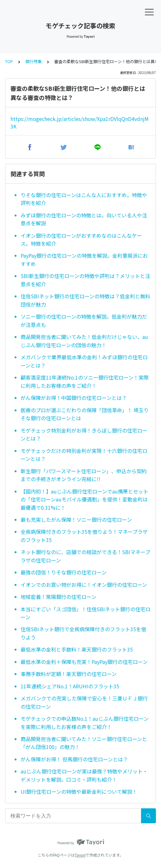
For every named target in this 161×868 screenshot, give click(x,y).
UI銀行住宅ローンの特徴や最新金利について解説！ (79, 792)
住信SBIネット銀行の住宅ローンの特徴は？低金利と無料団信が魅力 (85, 300)
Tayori (80, 855)
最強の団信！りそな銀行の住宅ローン (64, 572)
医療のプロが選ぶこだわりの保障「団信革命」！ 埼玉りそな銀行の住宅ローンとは (85, 414)
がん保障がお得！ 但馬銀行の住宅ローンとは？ (74, 759)
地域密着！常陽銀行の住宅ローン (58, 597)
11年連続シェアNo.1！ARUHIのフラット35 (70, 686)
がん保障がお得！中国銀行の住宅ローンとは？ (74, 398)
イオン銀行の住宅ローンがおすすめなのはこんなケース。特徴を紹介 (81, 240)
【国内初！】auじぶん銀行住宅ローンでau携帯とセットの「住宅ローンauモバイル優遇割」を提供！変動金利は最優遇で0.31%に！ (84, 499)
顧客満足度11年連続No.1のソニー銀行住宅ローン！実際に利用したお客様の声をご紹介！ (85, 381)
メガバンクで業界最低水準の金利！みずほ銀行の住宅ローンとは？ (84, 361)
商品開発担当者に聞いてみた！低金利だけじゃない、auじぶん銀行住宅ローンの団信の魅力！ (84, 341)
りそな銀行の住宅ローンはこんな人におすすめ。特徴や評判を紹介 (84, 199)
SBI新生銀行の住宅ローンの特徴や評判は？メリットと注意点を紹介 (85, 280)
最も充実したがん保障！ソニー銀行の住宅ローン (76, 520)
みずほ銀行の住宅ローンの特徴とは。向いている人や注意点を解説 (84, 219)
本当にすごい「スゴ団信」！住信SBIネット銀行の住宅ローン (86, 613)
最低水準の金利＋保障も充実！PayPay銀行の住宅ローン (84, 662)
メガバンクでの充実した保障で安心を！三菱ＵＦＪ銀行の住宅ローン (84, 702)
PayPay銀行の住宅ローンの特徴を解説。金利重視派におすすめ (84, 260)
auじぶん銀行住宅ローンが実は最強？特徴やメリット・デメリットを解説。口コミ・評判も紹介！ (84, 775)
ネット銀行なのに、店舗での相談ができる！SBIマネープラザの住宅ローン (85, 556)
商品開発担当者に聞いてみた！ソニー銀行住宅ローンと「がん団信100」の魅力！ (84, 743)
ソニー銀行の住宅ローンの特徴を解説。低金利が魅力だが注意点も (84, 321)
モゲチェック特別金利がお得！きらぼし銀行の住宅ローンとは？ (84, 434)
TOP (9, 61)
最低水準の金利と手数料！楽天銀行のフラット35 (77, 649)
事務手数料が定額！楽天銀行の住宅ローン (69, 674)
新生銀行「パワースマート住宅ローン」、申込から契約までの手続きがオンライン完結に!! (84, 475)
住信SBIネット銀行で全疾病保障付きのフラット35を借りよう (83, 633)
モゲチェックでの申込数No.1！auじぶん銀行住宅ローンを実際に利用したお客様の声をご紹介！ (85, 723)
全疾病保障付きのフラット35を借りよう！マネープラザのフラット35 (84, 536)
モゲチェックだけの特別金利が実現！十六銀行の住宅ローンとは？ (84, 455)
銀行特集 (34, 61)
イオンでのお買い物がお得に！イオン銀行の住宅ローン (84, 585)
